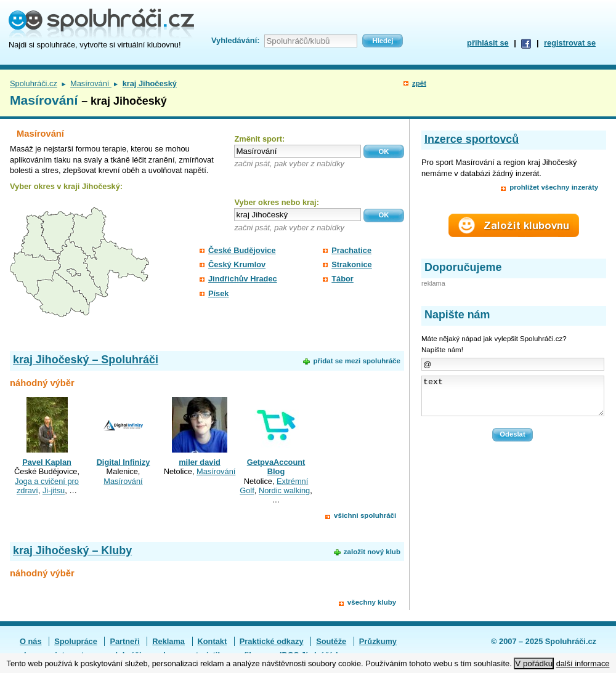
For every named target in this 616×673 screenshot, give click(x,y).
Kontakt (213, 641)
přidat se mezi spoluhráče (356, 361)
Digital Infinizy (124, 462)
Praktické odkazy (272, 641)
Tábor (342, 279)
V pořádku (534, 663)
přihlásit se (488, 43)
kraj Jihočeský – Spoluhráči (86, 360)
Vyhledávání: (235, 40)
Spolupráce (76, 641)
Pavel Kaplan (47, 462)
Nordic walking (284, 490)
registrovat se (570, 43)
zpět (419, 83)
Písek (218, 293)
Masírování (91, 83)
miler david (200, 462)
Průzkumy (378, 641)
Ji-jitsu (54, 490)
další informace (583, 663)
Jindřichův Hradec (243, 279)
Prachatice (351, 250)
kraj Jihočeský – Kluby (72, 550)
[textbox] (298, 151)
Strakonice (351, 264)
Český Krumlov (237, 264)
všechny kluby (372, 602)
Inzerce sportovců (472, 139)
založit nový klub (372, 552)
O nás (31, 641)
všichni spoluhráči (365, 515)
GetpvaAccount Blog (276, 467)
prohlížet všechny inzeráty (554, 187)
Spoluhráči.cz (34, 83)
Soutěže (331, 641)
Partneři (124, 641)
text (513, 400)
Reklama (168, 641)
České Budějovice (242, 250)
